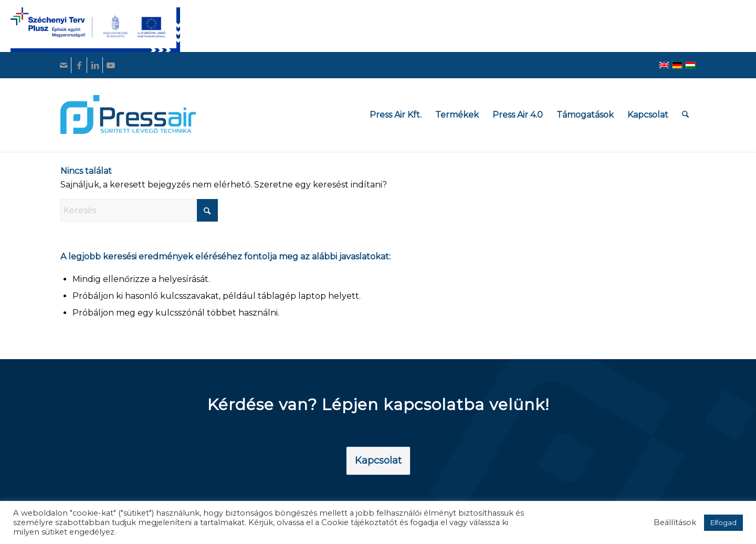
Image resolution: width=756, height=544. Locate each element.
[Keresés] (686, 115)
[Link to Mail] (63, 65)
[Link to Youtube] (111, 65)
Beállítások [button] (675, 522)
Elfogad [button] (723, 522)
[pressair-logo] (128, 114)
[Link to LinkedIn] (95, 65)
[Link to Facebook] (79, 65)
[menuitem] (396, 115)
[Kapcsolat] (378, 461)
